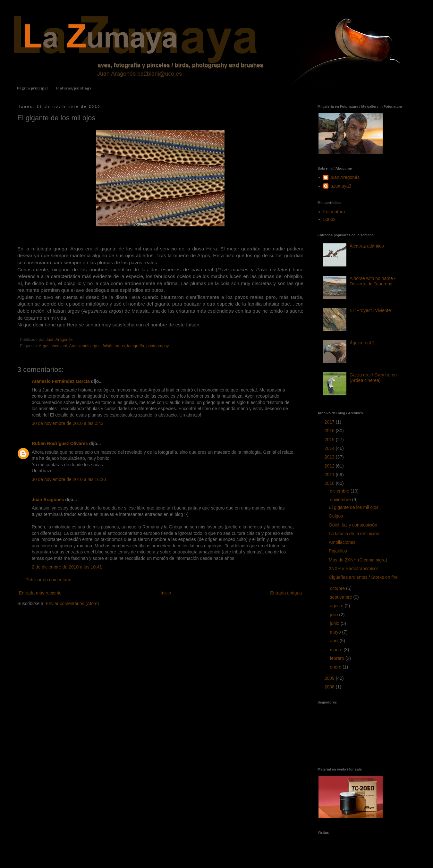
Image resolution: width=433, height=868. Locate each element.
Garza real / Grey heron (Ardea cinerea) (373, 378)
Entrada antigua (286, 593)
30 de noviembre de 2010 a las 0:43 (68, 423)
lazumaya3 (341, 186)
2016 (330, 431)
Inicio (166, 593)
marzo (337, 650)
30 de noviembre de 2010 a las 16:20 (69, 479)
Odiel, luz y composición (353, 525)
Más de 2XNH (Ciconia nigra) (358, 560)
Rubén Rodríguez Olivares (60, 443)
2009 (330, 678)
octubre (338, 588)
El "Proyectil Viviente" (371, 310)
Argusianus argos (85, 346)
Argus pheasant (53, 346)
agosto (337, 606)
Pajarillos (338, 551)
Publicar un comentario (48, 580)
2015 (330, 440)
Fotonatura (334, 212)
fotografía (136, 346)
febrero (337, 658)
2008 (330, 687)
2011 (330, 475)
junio (335, 623)
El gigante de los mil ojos (354, 507)
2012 (330, 466)
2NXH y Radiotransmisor (353, 569)
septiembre (341, 597)
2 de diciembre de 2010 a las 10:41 (67, 567)
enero (336, 667)
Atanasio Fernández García (61, 381)
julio (334, 615)
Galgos (336, 516)
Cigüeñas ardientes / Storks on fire (363, 577)
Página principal (32, 88)
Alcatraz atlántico (367, 246)
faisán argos (114, 346)
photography (157, 346)
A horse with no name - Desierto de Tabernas (373, 281)
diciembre (340, 491)
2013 (330, 457)
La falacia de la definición (354, 534)
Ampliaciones (342, 542)
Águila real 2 (362, 343)
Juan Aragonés (48, 500)
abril (335, 641)
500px (329, 219)
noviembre (341, 500)
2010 (330, 483)
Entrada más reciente (40, 593)
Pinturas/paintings (74, 88)
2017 (330, 422)
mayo (336, 632)
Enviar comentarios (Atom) (72, 603)
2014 (330, 448)
